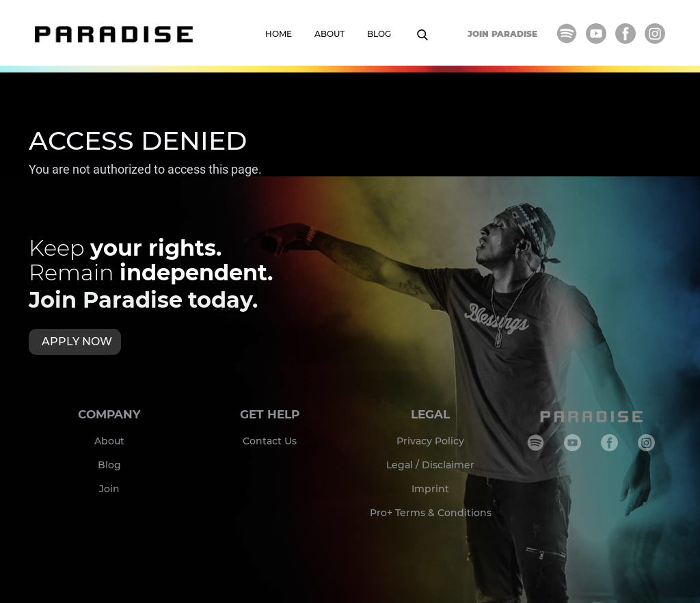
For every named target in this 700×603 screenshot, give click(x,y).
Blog (109, 465)
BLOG (379, 34)
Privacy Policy (430, 441)
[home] (114, 35)
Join (109, 489)
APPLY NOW (77, 341)
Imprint (430, 489)
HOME (279, 34)
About (109, 441)
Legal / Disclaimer (430, 465)
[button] (429, 38)
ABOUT (329, 34)
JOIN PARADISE (502, 34)
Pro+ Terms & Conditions (431, 513)
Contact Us (270, 441)
